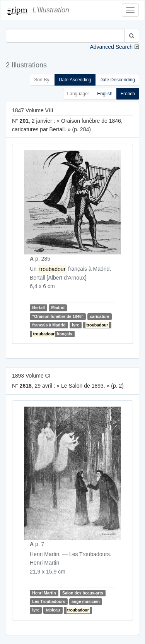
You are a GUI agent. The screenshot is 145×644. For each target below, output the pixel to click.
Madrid (58, 307)
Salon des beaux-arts (83, 593)
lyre (76, 325)
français (52, 334)
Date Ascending (75, 80)
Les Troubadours (49, 601)
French (128, 94)
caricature (99, 316)
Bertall (38, 307)
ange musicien (86, 601)
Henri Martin (44, 593)
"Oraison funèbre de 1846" (58, 316)
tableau (53, 610)
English (105, 94)
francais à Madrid (49, 325)
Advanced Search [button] (111, 47)
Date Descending (117, 80)
